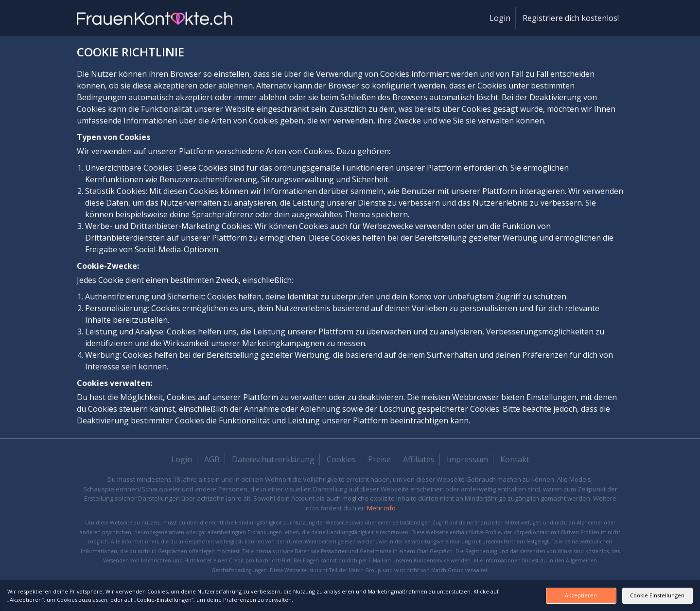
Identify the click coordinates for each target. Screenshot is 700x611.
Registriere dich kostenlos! (571, 18)
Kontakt (515, 459)
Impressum (467, 459)
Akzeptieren (541, 595)
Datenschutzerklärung (273, 459)
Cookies (341, 459)
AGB (212, 459)
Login (500, 18)
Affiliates (419, 459)
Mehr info (381, 508)
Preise (379, 459)
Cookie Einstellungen (644, 595)
